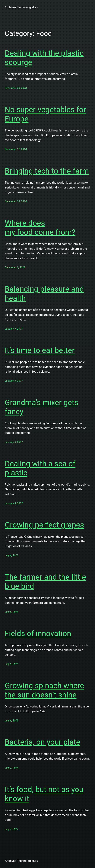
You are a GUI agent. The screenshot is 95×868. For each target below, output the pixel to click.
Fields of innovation (38, 633)
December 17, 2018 (16, 149)
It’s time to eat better (40, 350)
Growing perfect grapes (44, 525)
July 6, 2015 (12, 556)
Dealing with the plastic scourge (44, 58)
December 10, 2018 (16, 201)
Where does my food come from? (40, 228)
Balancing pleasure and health (44, 294)
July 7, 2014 (12, 768)
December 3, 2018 (15, 268)
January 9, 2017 (14, 329)
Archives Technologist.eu (21, 7)
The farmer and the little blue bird (45, 582)
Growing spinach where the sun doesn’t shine (44, 690)
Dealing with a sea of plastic (40, 468)
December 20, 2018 (16, 88)
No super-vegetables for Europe (45, 114)
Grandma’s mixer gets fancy (41, 407)
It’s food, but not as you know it (44, 794)
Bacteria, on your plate (42, 742)
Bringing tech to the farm (47, 171)
